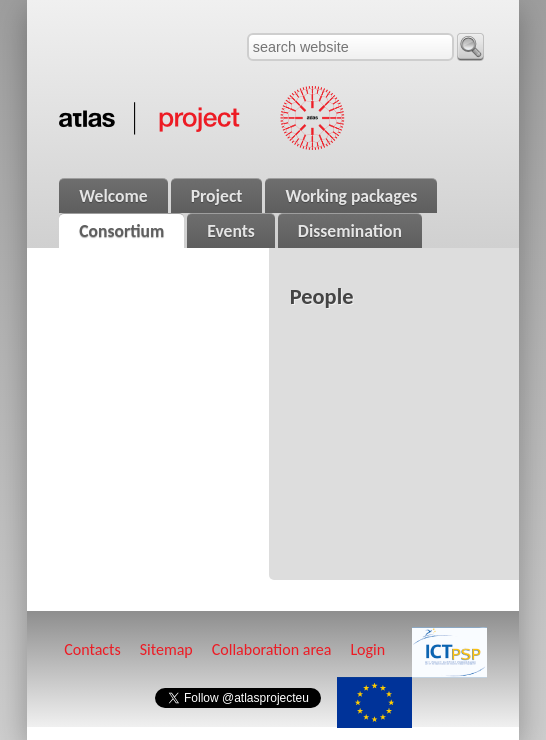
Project (217, 196)
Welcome (113, 196)
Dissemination (350, 231)
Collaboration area (272, 649)
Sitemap (166, 649)
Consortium (121, 231)
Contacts (92, 649)
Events (231, 231)
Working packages (351, 196)
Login (367, 649)
